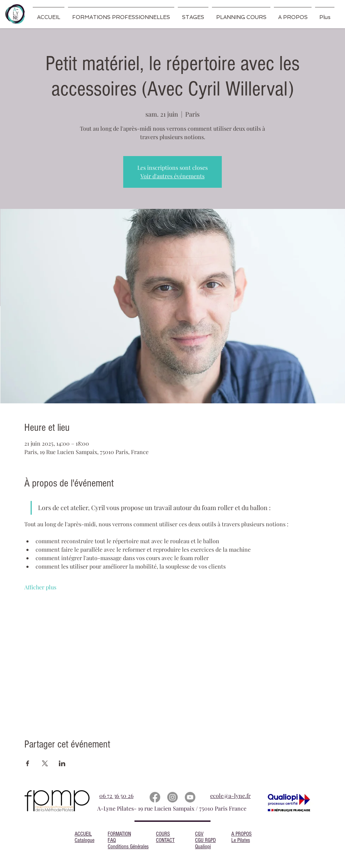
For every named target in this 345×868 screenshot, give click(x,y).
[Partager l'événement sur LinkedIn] (62, 763)
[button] (121, 14)
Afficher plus (40, 587)
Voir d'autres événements (172, 176)
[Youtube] (190, 797)
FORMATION (119, 834)
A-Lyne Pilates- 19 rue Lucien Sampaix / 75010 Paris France (172, 808)
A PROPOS (241, 834)
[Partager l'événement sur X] (45, 763)
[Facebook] (155, 797)
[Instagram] (172, 797)
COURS (163, 834)
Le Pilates (241, 840)
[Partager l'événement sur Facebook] (28, 763)
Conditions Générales (128, 847)
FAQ (112, 840)
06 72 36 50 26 (116, 796)
